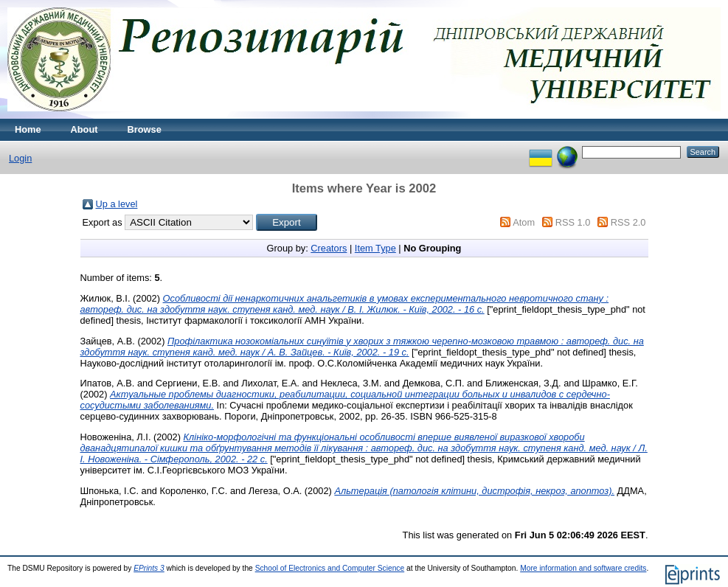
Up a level (117, 204)
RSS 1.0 (573, 222)
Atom (524, 222)
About (84, 129)
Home (28, 129)
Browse (145, 129)
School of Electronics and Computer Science (330, 568)
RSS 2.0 (628, 222)
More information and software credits (583, 568)
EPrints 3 (149, 568)
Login (20, 158)
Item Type (375, 248)
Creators (329, 248)
